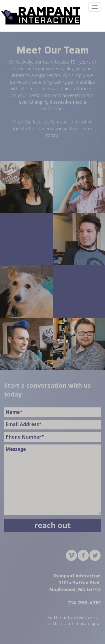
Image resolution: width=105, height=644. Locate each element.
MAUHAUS (41, 16)
